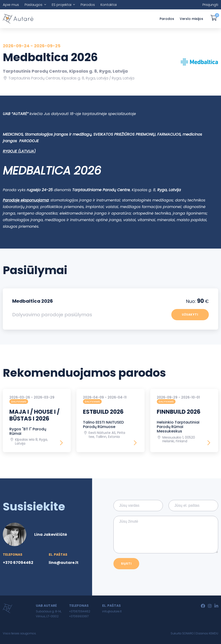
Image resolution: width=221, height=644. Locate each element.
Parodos (88, 5)
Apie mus (11, 5)
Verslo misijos (191, 19)
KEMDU (214, 633)
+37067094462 (80, 611)
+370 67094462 (18, 563)
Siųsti (126, 564)
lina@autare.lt (64, 563)
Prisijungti (210, 5)
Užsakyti (190, 315)
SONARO (188, 633)
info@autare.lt (112, 611)
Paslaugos (34, 5)
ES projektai (62, 5)
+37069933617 (79, 616)
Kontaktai (109, 5)
